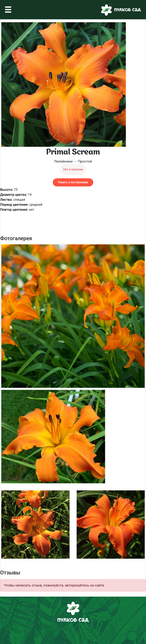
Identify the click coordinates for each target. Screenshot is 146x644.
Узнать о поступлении (73, 182)
